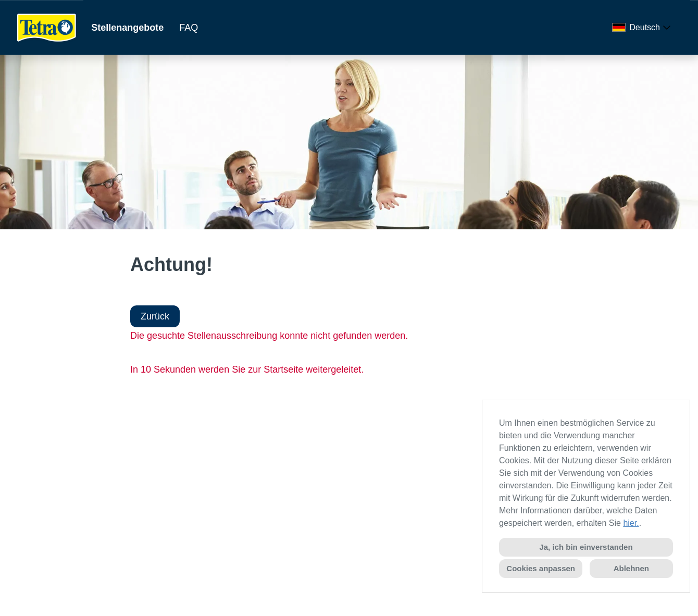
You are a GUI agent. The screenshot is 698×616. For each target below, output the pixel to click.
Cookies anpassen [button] (541, 568)
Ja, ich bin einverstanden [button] (586, 547)
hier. (631, 523)
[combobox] (643, 28)
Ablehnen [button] (631, 568)
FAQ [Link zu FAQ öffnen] (189, 28)
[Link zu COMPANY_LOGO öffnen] (47, 27)
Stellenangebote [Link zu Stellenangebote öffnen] (127, 28)
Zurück (155, 316)
